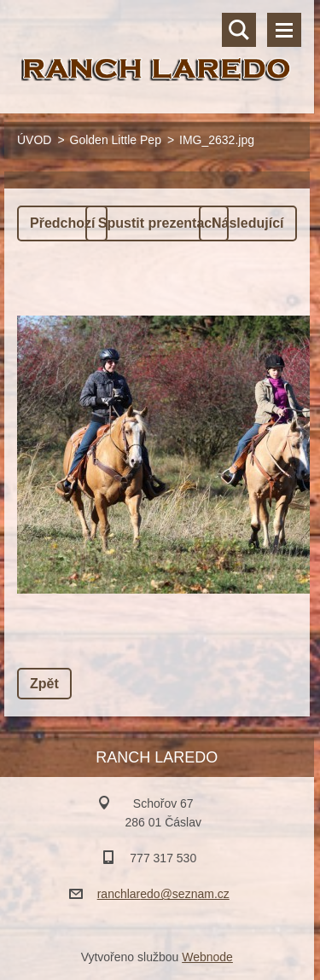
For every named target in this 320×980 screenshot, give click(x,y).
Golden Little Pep (116, 140)
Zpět (44, 684)
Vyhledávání (239, 30)
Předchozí (62, 223)
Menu (284, 30)
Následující (247, 223)
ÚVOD (34, 140)
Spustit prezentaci (157, 223)
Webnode (207, 957)
